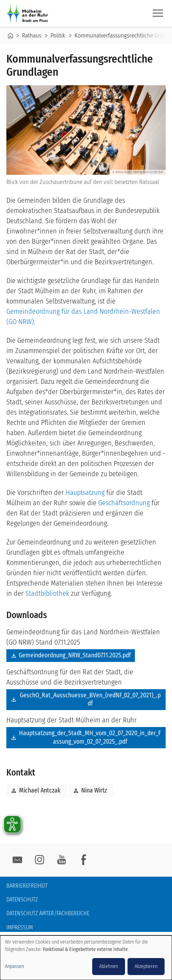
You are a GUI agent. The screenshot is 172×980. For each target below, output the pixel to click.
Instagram (40, 860)
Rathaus (32, 36)
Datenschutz (22, 900)
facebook (84, 860)
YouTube (62, 860)
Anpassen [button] (14, 966)
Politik (58, 36)
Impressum (20, 927)
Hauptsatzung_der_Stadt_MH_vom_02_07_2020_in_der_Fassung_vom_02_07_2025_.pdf (90, 737)
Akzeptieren (146, 966)
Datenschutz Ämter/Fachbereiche (48, 913)
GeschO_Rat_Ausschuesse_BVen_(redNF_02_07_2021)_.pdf (90, 700)
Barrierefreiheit (27, 886)
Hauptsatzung (85, 492)
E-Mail (17, 860)
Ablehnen (109, 966)
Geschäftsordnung (124, 503)
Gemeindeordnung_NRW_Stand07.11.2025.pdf (75, 655)
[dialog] (86, 958)
